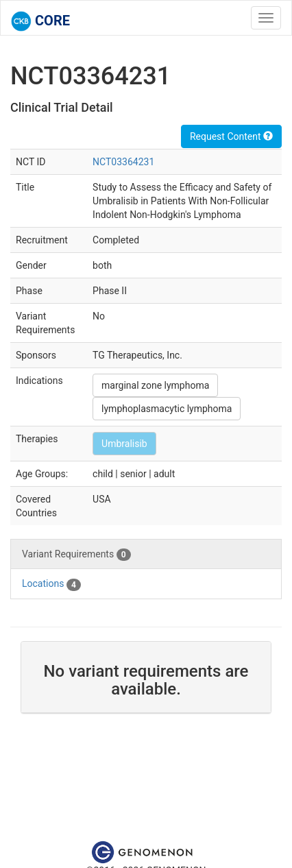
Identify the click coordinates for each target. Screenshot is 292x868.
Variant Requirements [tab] (76, 555)
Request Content (231, 136)
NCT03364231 (123, 162)
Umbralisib (124, 444)
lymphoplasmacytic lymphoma (167, 409)
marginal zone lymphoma (155, 385)
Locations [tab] (51, 584)
